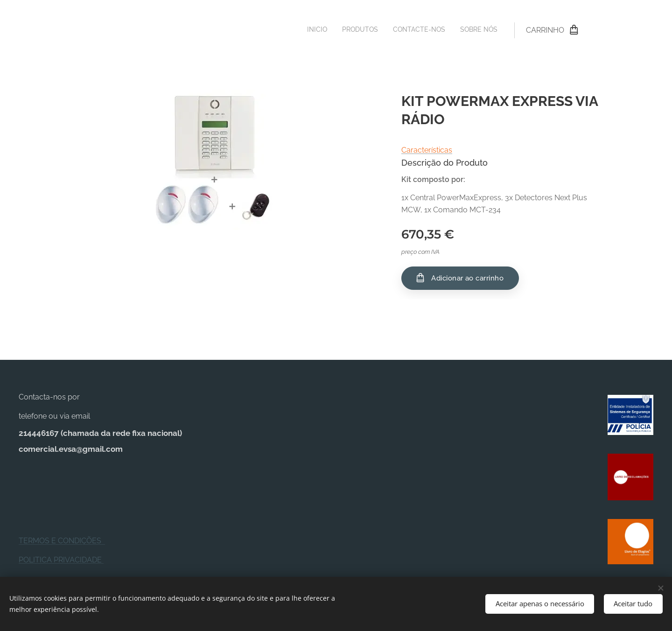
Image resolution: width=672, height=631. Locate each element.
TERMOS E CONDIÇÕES (62, 541)
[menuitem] (455, 30)
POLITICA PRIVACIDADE (61, 559)
